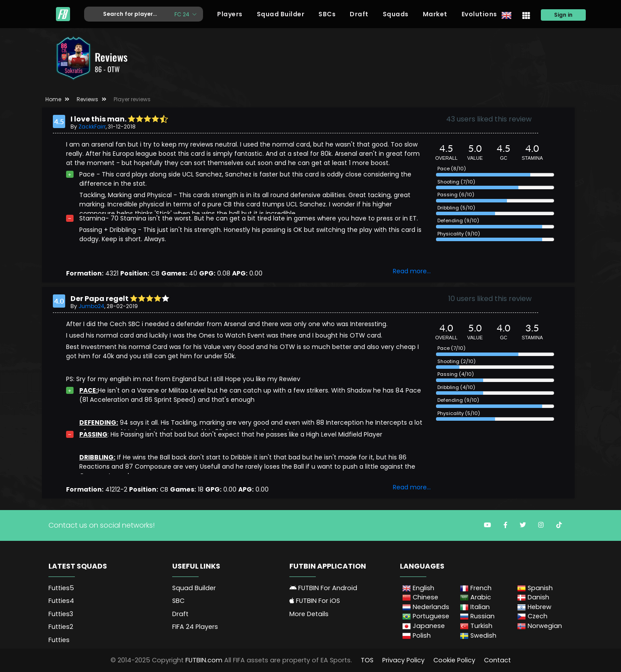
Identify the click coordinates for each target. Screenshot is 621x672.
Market (435, 14)
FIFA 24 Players (195, 627)
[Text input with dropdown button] (126, 14)
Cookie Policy (454, 660)
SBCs (327, 14)
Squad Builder (281, 14)
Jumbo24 (91, 306)
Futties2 (61, 627)
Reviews (87, 99)
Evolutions (479, 14)
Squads (396, 14)
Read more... (412, 271)
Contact (497, 660)
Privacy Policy (403, 660)
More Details (309, 614)
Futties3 (61, 614)
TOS (367, 660)
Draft (359, 14)
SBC (178, 601)
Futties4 (61, 601)
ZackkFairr (92, 127)
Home (53, 99)
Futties (59, 640)
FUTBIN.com (204, 660)
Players (230, 14)
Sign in (563, 15)
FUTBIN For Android (323, 588)
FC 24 (183, 14)
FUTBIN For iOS (315, 601)
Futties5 (61, 588)
